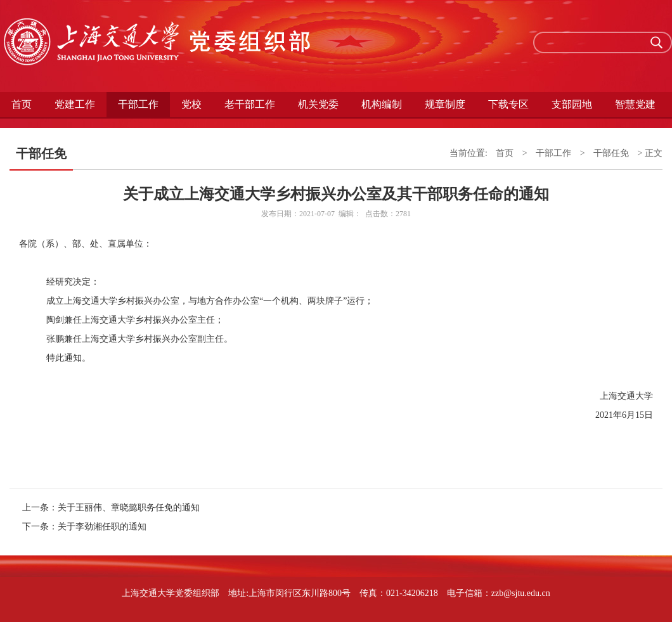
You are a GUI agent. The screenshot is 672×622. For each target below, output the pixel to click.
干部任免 (611, 153)
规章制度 (445, 104)
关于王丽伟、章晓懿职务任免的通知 (129, 508)
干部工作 (138, 104)
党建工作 (75, 104)
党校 (191, 104)
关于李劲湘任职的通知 (102, 527)
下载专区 (508, 104)
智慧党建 (635, 104)
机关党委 (318, 104)
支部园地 (572, 104)
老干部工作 (250, 104)
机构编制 (382, 104)
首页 (22, 104)
